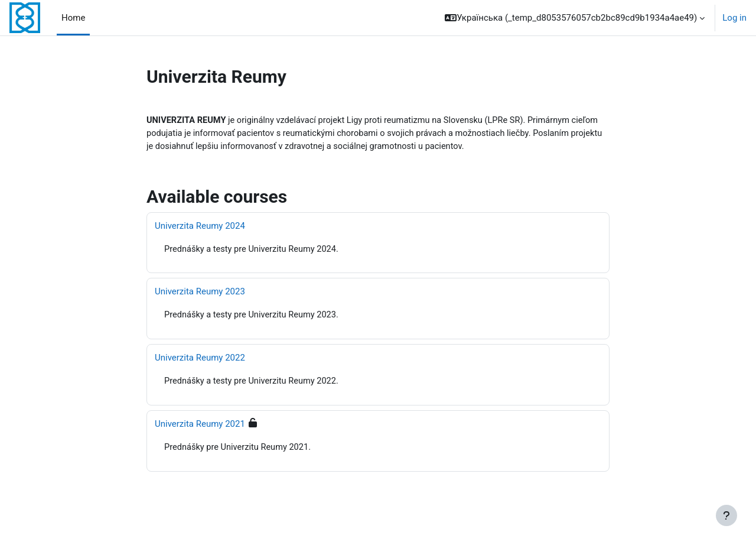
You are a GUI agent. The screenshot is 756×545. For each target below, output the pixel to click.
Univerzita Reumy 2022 (200, 360)
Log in (734, 18)
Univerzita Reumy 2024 (200, 227)
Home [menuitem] (73, 18)
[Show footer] (726, 515)
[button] (575, 18)
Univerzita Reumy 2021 (200, 426)
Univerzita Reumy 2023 (200, 293)
